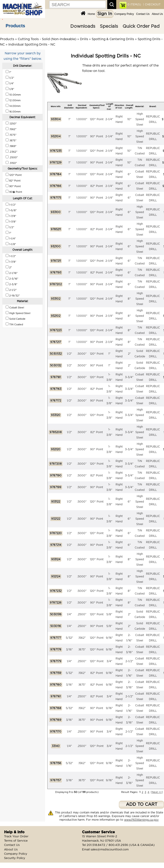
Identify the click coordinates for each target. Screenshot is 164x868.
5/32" (69, 638)
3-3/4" (129, 377)
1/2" (69, 354)
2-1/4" (109, 119)
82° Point (97, 186)
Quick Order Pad (141, 26)
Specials (109, 26)
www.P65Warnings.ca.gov (141, 820)
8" (129, 299)
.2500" (82, 614)
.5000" (82, 354)
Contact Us (143, 14)
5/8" (109, 614)
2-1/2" (129, 661)
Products (15, 26)
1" (69, 119)
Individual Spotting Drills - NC (32, 45)
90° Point (97, 136)
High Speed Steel (140, 119)
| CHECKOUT (151, 5)
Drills (84, 39)
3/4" (109, 661)
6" (129, 174)
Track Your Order (16, 837)
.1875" (82, 650)
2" (129, 354)
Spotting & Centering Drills (113, 39)
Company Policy (124, 14)
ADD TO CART (142, 805)
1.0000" (82, 119)
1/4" (69, 614)
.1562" (82, 638)
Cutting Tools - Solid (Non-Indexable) (47, 39)
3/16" (69, 650)
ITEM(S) (134, 5)
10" (129, 119)
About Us (157, 14)
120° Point (97, 119)
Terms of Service (16, 841)
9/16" (109, 638)
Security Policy (15, 858)
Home (91, 14)
